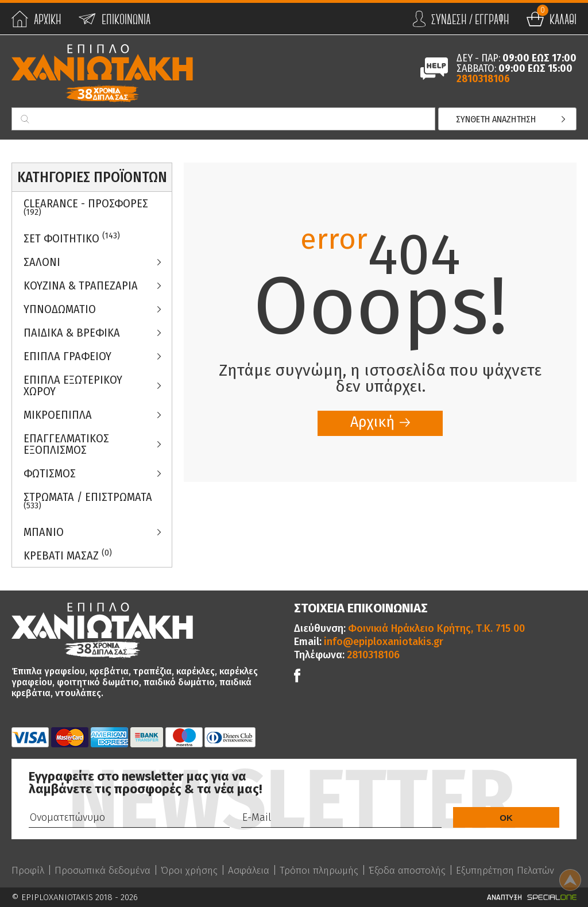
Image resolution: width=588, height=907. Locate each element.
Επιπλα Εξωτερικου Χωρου (73, 385)
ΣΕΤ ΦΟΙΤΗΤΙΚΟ (72, 238)
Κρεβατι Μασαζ (68, 555)
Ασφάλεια (253, 870)
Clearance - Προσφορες (86, 207)
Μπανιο (44, 532)
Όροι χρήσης (192, 870)
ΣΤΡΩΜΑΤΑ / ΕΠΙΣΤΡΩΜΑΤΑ (88, 500)
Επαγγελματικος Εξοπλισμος (66, 444)
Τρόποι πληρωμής (325, 870)
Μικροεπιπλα (58, 415)
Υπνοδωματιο (60, 309)
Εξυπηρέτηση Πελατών (517, 870)
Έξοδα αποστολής (415, 870)
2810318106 (483, 79)
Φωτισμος (50, 473)
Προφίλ (28, 870)
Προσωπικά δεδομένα (104, 870)
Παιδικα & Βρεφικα (72, 333)
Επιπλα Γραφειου (67, 356)
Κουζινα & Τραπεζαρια (81, 285)
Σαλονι (42, 262)
